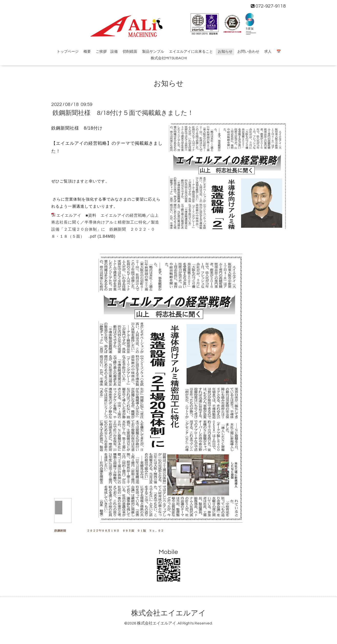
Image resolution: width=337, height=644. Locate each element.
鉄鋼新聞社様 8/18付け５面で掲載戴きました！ (123, 113)
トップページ (68, 52)
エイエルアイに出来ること (191, 52)
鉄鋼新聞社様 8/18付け (77, 128)
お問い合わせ (248, 52)
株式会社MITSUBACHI (169, 58)
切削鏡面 (130, 52)
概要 (87, 52)
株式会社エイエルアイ (168, 613)
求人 (268, 52)
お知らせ (225, 52)
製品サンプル (153, 52)
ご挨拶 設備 (107, 52)
